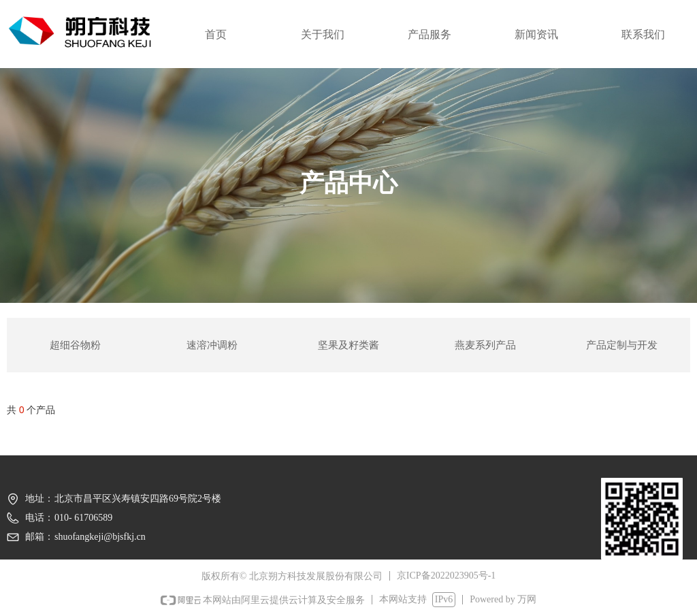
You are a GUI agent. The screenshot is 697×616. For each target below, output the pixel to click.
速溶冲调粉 (212, 345)
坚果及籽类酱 (348, 345)
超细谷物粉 (75, 345)
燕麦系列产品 (485, 345)
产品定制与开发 (622, 345)
